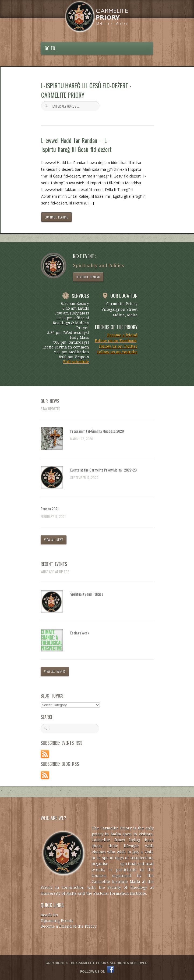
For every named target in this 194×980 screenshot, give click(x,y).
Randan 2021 (50, 509)
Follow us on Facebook (116, 341)
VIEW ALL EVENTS (55, 671)
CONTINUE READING (57, 217)
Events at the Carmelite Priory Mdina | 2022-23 (103, 470)
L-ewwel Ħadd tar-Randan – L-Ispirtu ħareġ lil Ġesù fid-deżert (77, 145)
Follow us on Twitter (118, 346)
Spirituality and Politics (87, 594)
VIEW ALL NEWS (54, 540)
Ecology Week (80, 633)
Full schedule (76, 362)
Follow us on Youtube (117, 352)
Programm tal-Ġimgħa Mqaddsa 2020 (97, 431)
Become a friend (122, 335)
